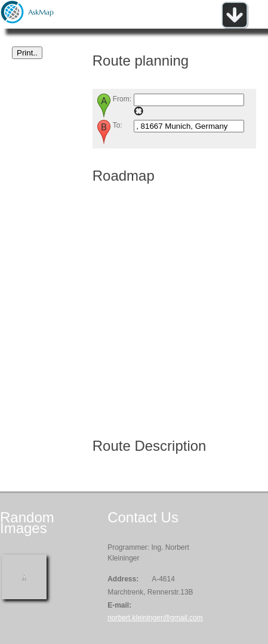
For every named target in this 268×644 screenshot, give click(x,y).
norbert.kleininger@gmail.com (155, 618)
